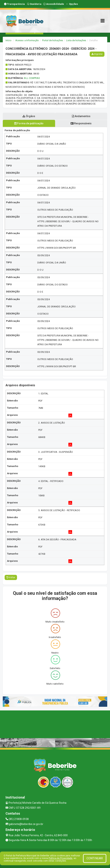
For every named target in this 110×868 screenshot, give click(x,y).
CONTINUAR (95, 858)
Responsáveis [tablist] (81, 123)
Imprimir (97, 54)
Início (9, 40)
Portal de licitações (53, 40)
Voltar (11, 577)
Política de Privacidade (60, 858)
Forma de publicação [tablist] (29, 123)
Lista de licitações (76, 40)
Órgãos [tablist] (29, 116)
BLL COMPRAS (32, 78)
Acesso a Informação (27, 40)
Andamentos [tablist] (81, 116)
